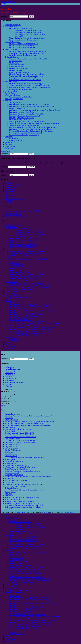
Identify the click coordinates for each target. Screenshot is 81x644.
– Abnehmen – (10, 184)
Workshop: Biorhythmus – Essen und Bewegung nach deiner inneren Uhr (34, 123)
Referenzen (9, 148)
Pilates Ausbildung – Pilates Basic (21, 97)
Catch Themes (69, 512)
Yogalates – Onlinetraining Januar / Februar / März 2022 (28, 59)
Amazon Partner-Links (13, 414)
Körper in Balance (11, 82)
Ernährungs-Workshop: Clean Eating (22, 112)
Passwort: (14, 167)
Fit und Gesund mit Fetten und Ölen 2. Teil (24, 46)
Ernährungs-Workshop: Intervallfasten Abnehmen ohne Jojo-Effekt (32, 106)
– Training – (9, 203)
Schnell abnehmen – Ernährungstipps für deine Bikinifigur (29, 85)
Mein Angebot (10, 146)
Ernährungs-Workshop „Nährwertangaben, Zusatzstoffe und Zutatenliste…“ (35, 110)
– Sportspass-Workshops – (14, 199)
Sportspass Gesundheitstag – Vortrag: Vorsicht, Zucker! (24, 484)
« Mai (3, 406)
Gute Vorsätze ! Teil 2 (17, 66)
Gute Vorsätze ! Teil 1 (17, 65)
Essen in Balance (11, 27)
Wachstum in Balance (12, 95)
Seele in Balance (11, 93)
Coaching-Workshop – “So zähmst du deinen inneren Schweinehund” (33, 127)
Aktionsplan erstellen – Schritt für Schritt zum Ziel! (27, 458)
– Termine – (9, 201)
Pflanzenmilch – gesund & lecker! (21, 29)
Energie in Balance (11, 91)
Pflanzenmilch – (19, 36)
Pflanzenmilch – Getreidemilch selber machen (29, 34)
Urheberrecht (14, 139)
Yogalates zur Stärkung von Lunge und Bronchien (26, 76)
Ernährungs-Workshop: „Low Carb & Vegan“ (25, 116)
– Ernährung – (10, 189)
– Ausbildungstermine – (13, 186)
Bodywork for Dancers (17, 108)
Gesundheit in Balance (13, 42)
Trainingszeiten (15, 103)
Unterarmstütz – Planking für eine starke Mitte (25, 80)
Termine (8, 101)
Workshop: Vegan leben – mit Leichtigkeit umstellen (27, 122)
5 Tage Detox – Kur (12, 213)
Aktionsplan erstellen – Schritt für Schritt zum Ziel (26, 53)
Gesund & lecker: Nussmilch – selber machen (21, 437)
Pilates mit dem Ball (16, 70)
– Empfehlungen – (11, 187)
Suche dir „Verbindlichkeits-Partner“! (18, 486)
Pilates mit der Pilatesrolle (18, 68)
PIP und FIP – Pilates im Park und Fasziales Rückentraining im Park (28, 477)
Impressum (9, 137)
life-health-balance (7, 9)
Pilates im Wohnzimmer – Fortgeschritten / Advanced (27, 74)
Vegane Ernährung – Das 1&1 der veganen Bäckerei (27, 38)
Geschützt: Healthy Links (14, 215)
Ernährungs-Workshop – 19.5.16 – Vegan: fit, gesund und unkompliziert (29, 422)
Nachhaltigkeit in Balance (14, 99)
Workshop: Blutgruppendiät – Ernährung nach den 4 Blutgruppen (31, 131)
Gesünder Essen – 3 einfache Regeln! (22, 89)
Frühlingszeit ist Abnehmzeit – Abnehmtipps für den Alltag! (30, 87)
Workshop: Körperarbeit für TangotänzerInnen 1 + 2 (27, 133)
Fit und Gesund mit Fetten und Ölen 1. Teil (24, 44)
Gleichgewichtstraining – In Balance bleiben (24, 78)
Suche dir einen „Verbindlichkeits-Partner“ (24, 55)
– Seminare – (9, 197)
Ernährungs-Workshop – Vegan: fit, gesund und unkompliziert (30, 129)
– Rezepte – (9, 193)
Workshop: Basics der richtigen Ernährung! (24, 135)
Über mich (9, 144)
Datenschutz (9, 142)
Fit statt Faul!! (14, 63)
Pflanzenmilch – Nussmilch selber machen (28, 30)
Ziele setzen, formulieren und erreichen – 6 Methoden (27, 51)
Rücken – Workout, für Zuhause (20, 72)
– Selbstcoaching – (11, 195)
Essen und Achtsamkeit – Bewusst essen (23, 40)
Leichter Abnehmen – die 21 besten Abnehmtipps (26, 84)
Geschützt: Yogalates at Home (15, 217)
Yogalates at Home (16, 61)
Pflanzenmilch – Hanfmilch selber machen (28, 32)
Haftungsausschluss (16, 140)
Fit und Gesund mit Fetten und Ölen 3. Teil (24, 47)
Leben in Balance (11, 49)
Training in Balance (12, 57)
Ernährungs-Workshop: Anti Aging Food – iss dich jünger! (29, 104)
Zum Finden (9, 509)
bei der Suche (5, 152)
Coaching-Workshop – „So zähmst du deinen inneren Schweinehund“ (29, 416)
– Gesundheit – (10, 191)
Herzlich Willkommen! (13, 25)
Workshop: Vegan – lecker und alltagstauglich (25, 125)
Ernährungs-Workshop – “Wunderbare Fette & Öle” (27, 114)
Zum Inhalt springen (8, 2)
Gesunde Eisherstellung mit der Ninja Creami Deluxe (23, 211)
